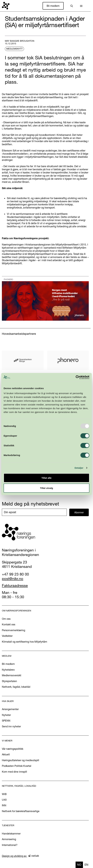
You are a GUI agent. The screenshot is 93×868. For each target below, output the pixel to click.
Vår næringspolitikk (13, 749)
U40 (4, 800)
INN (4, 805)
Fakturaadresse (15, 585)
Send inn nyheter (11, 726)
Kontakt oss (9, 624)
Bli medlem (53, 6)
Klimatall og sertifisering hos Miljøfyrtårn (25, 642)
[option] (86, 865)
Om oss (6, 619)
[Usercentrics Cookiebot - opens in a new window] (76, 377)
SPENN (6, 721)
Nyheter (6, 715)
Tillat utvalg (46, 488)
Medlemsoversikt (12, 675)
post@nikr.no (13, 579)
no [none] (79, 865)
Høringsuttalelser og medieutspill (21, 760)
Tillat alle (46, 478)
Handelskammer (11, 834)
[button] (81, 6)
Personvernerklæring (14, 630)
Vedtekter (7, 636)
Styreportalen (9, 681)
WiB (4, 794)
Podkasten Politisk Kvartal (17, 766)
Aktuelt (6, 754)
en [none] (86, 865)
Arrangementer (10, 709)
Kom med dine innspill (14, 772)
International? (10, 845)
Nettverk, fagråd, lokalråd (16, 687)
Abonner (79, 512)
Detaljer (79, 468)
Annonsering (9, 839)
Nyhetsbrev (8, 670)
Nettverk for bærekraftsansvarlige (21, 811)
